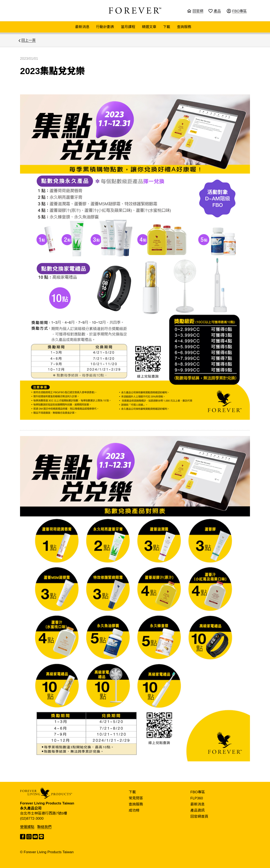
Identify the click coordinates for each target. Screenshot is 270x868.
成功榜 (134, 810)
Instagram (29, 837)
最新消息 (82, 27)
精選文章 (149, 27)
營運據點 (27, 827)
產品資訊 (198, 810)
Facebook (23, 837)
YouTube (35, 837)
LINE (41, 837)
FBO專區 (198, 792)
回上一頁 (28, 40)
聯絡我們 (44, 827)
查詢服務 (184, 27)
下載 (167, 27)
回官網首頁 (199, 817)
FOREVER (135, 11)
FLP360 (197, 798)
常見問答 (136, 798)
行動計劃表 (105, 27)
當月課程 (128, 27)
